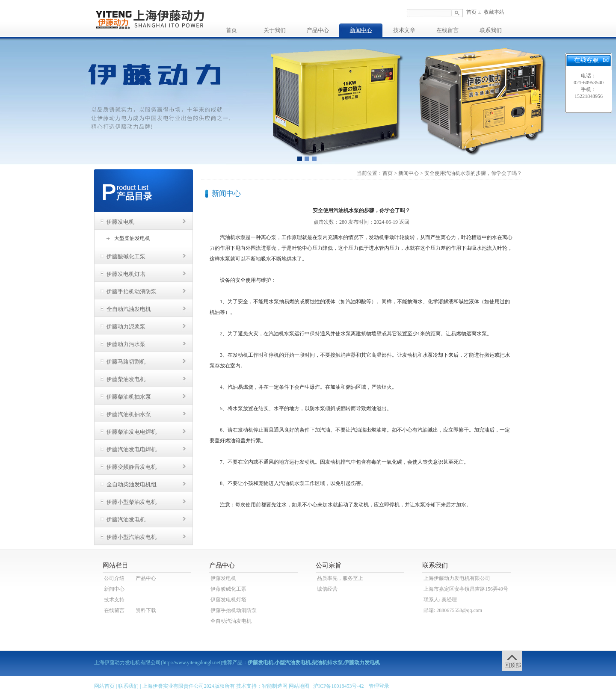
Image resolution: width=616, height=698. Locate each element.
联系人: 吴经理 (440, 600)
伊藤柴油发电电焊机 (132, 432)
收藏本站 (494, 12)
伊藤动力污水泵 (126, 344)
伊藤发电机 (120, 222)
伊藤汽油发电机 (126, 519)
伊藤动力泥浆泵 (126, 327)
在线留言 (447, 30)
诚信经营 (327, 589)
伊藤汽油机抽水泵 (129, 414)
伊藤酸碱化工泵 (126, 256)
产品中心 (318, 30)
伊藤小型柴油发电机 (132, 502)
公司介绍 (114, 578)
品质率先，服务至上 (340, 578)
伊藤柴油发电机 (126, 379)
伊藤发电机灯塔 (126, 274)
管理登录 (379, 686)
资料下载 (146, 610)
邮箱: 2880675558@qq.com (453, 610)
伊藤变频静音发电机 (132, 467)
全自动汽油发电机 (129, 309)
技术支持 (114, 600)
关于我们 (275, 30)
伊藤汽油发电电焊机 (132, 449)
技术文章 (404, 30)
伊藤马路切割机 (126, 362)
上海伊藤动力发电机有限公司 (457, 578)
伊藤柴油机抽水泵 (129, 397)
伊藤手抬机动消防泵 (132, 291)
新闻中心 (361, 30)
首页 (471, 12)
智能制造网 (275, 686)
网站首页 (104, 686)
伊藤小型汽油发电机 (132, 537)
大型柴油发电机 (132, 238)
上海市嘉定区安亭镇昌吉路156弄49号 (466, 589)
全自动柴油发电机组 (132, 484)
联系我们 (491, 30)
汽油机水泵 (233, 237)
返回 (404, 222)
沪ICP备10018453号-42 (339, 686)
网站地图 (299, 686)
